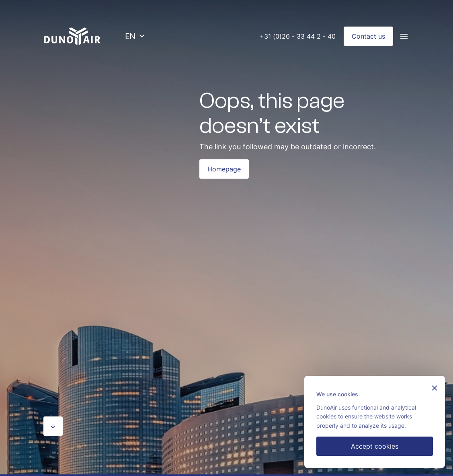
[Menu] (404, 36)
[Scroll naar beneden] (53, 426)
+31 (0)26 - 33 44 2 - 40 (298, 36)
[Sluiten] (435, 389)
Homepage (224, 169)
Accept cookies (375, 446)
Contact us (368, 36)
